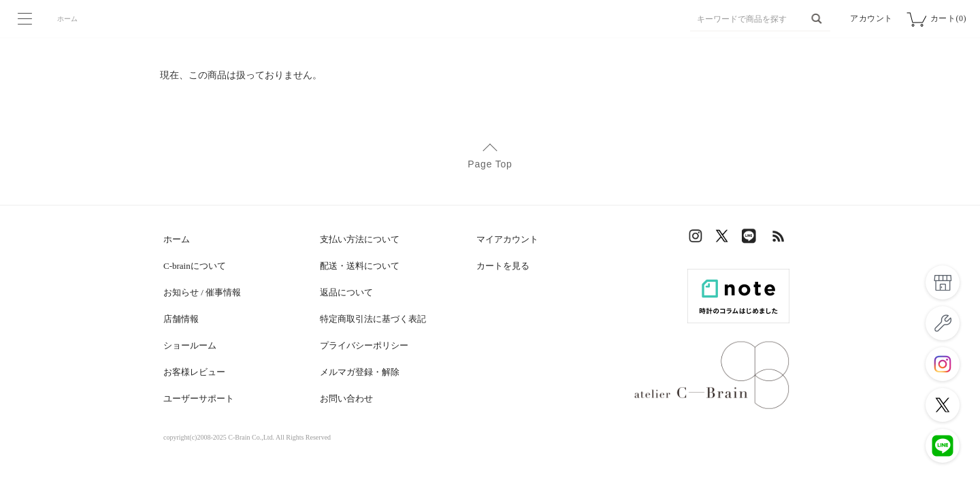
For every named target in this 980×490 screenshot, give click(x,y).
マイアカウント (507, 239)
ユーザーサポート (199, 398)
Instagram (698, 239)
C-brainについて (195, 266)
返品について (346, 292)
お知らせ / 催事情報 (202, 292)
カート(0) (948, 18)
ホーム (67, 19)
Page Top (490, 164)
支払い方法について (360, 239)
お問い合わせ (346, 398)
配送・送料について (360, 266)
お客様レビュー (194, 372)
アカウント (871, 18)
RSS (779, 239)
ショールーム (190, 345)
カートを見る (503, 266)
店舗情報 (181, 319)
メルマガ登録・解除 (360, 372)
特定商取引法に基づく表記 (373, 319)
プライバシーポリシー (364, 345)
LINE (752, 239)
